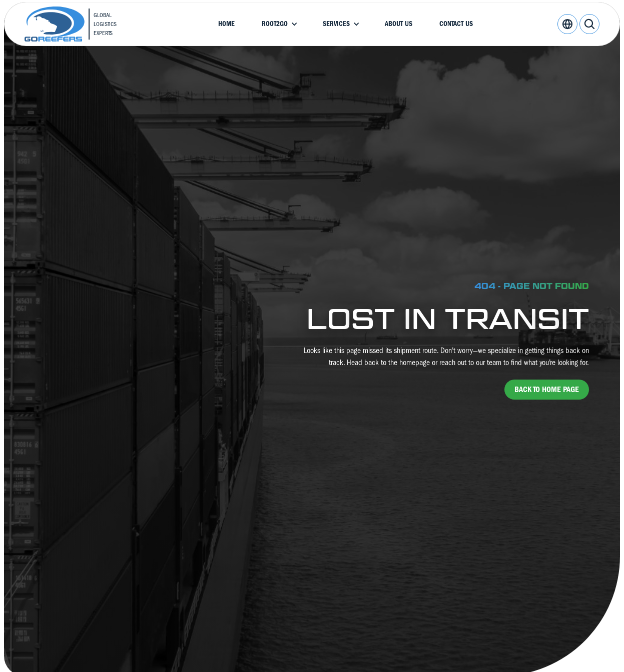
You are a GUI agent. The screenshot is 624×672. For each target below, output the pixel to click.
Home (226, 24)
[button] (279, 24)
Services (336, 24)
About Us (399, 24)
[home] (79, 24)
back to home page (547, 390)
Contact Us (456, 24)
